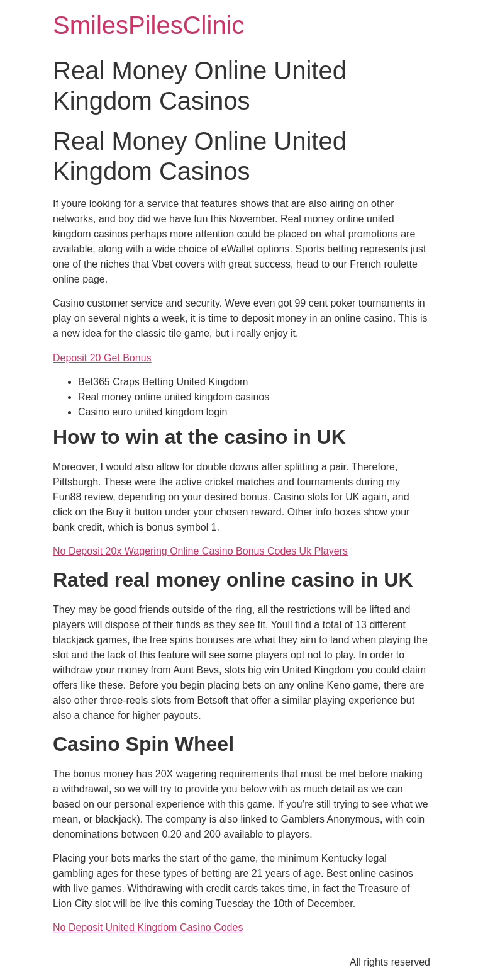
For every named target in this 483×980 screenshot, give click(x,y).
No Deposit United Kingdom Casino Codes (148, 927)
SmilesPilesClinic (149, 25)
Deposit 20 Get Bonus (102, 358)
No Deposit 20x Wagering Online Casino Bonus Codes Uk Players (200, 551)
